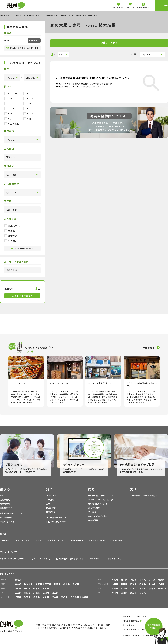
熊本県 (55, 597)
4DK (27, 119)
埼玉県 (48, 584)
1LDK (28, 98)
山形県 (152, 580)
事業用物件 (51, 512)
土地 (48, 504)
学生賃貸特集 (6, 518)
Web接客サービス (55, 540)
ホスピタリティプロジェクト (28, 540)
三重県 (46, 588)
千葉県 (39, 584)
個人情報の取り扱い (131, 621)
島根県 (46, 593)
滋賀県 (143, 588)
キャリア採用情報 (97, 540)
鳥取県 (37, 593)
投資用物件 (51, 508)
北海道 (18, 580)
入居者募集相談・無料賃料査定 (144, 496)
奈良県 (152, 588)
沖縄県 (85, 597)
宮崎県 (64, 597)
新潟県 (133, 584)
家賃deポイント (7, 522)
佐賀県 (27, 597)
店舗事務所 (5, 500)
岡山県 (27, 593)
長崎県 (37, 597)
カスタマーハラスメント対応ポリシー (139, 629)
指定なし (147, 54)
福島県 (161, 580)
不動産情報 (5, 15)
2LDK (9, 108)
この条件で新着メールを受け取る (22, 48)
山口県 (55, 593)
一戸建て (18, 15)
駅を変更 (35, 40)
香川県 (115, 593)
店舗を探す (5, 540)
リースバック (94, 512)
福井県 (161, 584)
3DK (8, 113)
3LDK (28, 113)
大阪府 (115, 588)
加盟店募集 (142, 616)
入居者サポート (76, 540)
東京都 (18, 584)
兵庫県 (124, 588)
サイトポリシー (129, 625)
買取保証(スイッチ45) (98, 504)
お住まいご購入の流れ (56, 522)
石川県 (143, 584)
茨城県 (76, 584)
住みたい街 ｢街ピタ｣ (41, 559)
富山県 (152, 584)
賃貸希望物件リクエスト (11, 513)
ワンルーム (12, 93)
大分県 (46, 597)
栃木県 (66, 584)
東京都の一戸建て (34, 15)
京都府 (133, 588)
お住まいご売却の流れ (98, 516)
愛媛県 (124, 593)
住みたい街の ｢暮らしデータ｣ (70, 559)
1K (26, 93)
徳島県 (133, 593)
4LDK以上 (12, 124)
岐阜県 (37, 588)
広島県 (18, 593)
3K (26, 108)
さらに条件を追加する (22, 248)
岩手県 (124, 580)
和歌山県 (162, 588)
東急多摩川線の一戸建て (57, 15)
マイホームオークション (99, 500)
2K (8, 103)
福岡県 (18, 597)
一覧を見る (149, 347)
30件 (61, 54)
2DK (27, 103)
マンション (51, 496)
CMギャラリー (95, 559)
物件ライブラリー (116, 559)
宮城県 (143, 580)
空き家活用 (93, 520)
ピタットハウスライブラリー (13, 559)
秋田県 (133, 580)
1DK (8, 98)
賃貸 (2, 496)
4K (8, 119)
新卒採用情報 (116, 540)
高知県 (143, 593)
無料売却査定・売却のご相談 (101, 496)
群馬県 (57, 584)
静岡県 (27, 588)
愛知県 (18, 588)
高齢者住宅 (5, 508)
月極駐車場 (5, 504)
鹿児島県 (75, 597)
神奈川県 (28, 584)
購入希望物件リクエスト (57, 518)
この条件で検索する (22, 296)
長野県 (124, 584)
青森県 (115, 580)
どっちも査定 (94, 508)
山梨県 (115, 584)
